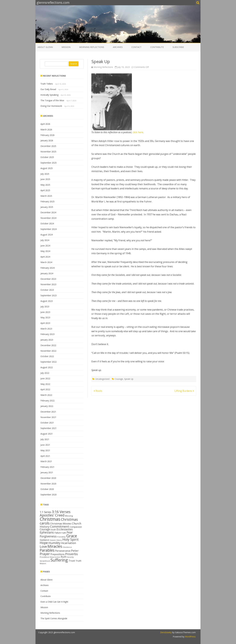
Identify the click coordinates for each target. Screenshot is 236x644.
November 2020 (48, 484)
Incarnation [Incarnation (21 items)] (69, 543)
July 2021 (45, 439)
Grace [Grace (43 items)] (72, 536)
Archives (118, 47)
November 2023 (48, 284)
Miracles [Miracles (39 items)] (55, 546)
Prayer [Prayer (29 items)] (45, 554)
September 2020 (49, 495)
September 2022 (49, 362)
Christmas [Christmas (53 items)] (50, 519)
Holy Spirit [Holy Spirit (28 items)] (71, 539)
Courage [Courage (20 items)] (45, 529)
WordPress (190, 637)
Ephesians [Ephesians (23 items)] (47, 532)
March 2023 (46, 329)
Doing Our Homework (51, 106)
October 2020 (47, 489)
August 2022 (47, 367)
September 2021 (49, 428)
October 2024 (47, 224)
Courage (119, 379)
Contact (136, 47)
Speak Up (129, 379)
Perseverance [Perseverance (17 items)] (63, 551)
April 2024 (45, 257)
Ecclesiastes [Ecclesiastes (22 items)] (65, 529)
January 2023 (47, 340)
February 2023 (47, 334)
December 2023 (48, 279)
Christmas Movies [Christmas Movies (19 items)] (61, 524)
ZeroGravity (166, 632)
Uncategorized (102, 379)
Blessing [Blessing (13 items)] (69, 516)
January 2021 (47, 472)
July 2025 (45, 174)
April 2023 (45, 323)
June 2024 (45, 246)
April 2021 (45, 456)
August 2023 (47, 301)
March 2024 (46, 262)
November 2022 (48, 351)
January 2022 (47, 406)
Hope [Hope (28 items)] (44, 543)
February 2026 (47, 135)
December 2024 (48, 212)
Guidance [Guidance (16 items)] (44, 540)
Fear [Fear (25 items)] (70, 532)
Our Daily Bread (48, 89)
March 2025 (46, 196)
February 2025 (47, 201)
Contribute (157, 47)
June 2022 (45, 378)
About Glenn (45, 47)
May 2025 (45, 185)
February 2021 (47, 467)
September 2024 (49, 229)
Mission (66, 47)
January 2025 (47, 207)
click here (138, 132)
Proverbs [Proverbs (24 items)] (71, 554)
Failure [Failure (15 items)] (58, 533)
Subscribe (178, 47)
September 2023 (49, 295)
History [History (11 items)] (59, 540)
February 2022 (47, 401)
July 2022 (45, 373)
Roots (98, 391)
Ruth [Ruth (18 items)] (64, 557)
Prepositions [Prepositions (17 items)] (57, 554)
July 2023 (45, 307)
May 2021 (45, 450)
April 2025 (45, 190)
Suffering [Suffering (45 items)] (59, 560)
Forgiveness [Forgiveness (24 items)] (48, 536)
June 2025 (45, 179)
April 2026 (45, 124)
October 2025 (47, 157)
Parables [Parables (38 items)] (47, 550)
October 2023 (47, 290)
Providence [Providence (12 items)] (44, 557)
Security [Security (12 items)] (70, 557)
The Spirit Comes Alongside (54, 618)
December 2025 (48, 146)
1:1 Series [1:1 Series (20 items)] (45, 512)
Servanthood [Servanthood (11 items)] (45, 561)
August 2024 (47, 235)
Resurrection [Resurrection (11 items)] (55, 557)
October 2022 (47, 356)
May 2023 (45, 317)
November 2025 (48, 152)
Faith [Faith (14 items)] (64, 533)
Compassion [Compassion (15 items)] (76, 527)
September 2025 (49, 163)
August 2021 (47, 434)
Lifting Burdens (184, 391)
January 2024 (47, 273)
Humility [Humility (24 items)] (54, 543)
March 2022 (46, 395)
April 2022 (45, 389)
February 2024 (47, 268)
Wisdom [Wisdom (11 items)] (43, 564)
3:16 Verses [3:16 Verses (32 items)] (61, 512)
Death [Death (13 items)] (53, 530)
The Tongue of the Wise (52, 100)
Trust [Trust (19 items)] (72, 561)
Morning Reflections (92, 47)
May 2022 (45, 384)
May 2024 (45, 251)
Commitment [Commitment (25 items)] (60, 526)
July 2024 (45, 240)
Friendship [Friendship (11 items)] (61, 537)
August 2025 (47, 168)
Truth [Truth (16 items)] (78, 561)
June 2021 (45, 445)
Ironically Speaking (49, 95)
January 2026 (47, 140)
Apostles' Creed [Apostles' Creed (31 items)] (52, 515)
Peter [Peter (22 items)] (75, 551)
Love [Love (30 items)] (43, 546)
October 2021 (47, 423)
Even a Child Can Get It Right (54, 602)
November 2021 (48, 417)
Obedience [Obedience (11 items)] (67, 547)
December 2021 (48, 412)
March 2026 (46, 130)
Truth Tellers (47, 84)
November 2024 (48, 218)
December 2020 (48, 478)
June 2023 (45, 312)
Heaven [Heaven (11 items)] (53, 540)
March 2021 (46, 461)
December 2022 (48, 345)
